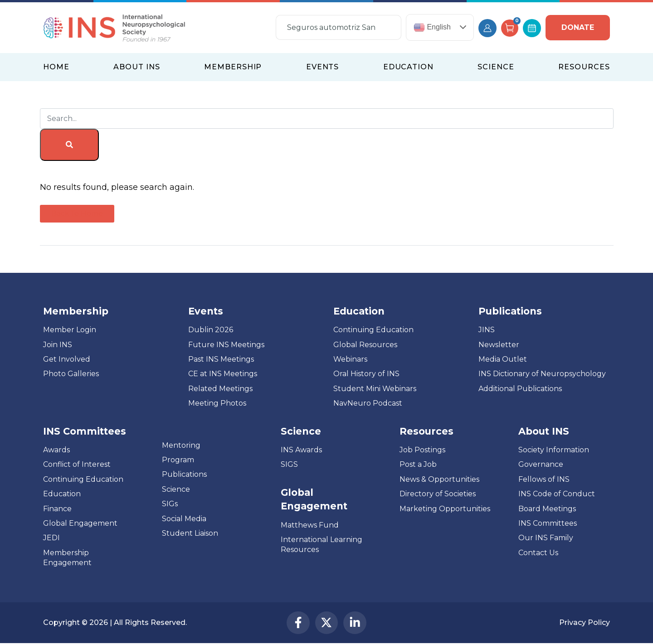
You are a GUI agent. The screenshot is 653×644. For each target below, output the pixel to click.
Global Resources (365, 345)
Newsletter (499, 345)
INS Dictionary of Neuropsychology (542, 374)
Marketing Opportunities (445, 509)
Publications (184, 474)
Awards (56, 450)
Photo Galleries (71, 374)
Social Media (184, 519)
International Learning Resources (322, 545)
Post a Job (418, 464)
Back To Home (77, 213)
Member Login (70, 330)
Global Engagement (80, 523)
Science (176, 489)
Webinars (350, 359)
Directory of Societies (438, 494)
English (432, 27)
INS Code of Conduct (557, 494)
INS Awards (301, 450)
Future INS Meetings (226, 345)
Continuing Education (373, 330)
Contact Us (538, 553)
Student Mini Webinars (375, 389)
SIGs (170, 504)
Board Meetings (547, 509)
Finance (57, 509)
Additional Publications (520, 389)
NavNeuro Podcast (368, 403)
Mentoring (181, 445)
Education (62, 494)
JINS (487, 330)
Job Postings (422, 450)
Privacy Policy (585, 622)
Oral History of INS (366, 374)
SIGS (289, 464)
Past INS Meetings (221, 359)
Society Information (554, 450)
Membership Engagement (67, 558)
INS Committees (85, 431)
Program (178, 460)
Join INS (58, 345)
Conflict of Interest (77, 464)
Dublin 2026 (211, 330)
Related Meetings (220, 389)
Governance (541, 464)
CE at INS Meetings (223, 374)
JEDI (51, 538)
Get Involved (67, 359)
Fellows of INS (544, 479)
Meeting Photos (217, 403)
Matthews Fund (310, 525)
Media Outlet (503, 359)
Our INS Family (546, 538)
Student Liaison (190, 533)
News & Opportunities (439, 479)
